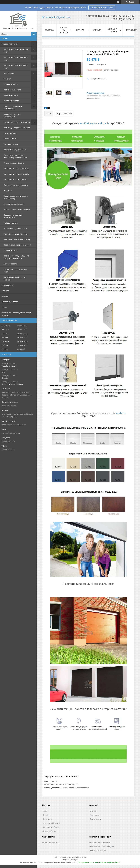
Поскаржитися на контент (88, 862)
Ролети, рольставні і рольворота (13, 107)
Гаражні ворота (11, 84)
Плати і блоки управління (15, 150)
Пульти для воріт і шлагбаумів (17, 128)
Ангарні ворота (10, 264)
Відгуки (5, 296)
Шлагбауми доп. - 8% (102, 8)
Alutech (121, 413)
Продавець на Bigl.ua (70, 860)
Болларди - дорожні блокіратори (12, 115)
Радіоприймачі (10, 133)
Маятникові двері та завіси (16, 234)
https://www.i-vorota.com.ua (14, 425)
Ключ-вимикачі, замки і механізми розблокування (15, 156)
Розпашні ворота (11, 101)
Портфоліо (95, 815)
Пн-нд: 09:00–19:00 (51, 842)
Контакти (97, 30)
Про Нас (47, 815)
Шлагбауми (9, 73)
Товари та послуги (10, 44)
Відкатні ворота (11, 95)
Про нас (5, 291)
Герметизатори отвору (14, 204)
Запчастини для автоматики (16, 169)
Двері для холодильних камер (17, 239)
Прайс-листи (7, 285)
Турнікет (7, 79)
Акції (45, 811)
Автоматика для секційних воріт (15, 67)
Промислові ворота (12, 90)
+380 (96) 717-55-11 (98, 850)
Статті (5, 307)
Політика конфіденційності (110, 862)
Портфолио (131, 30)
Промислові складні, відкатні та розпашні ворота (16, 257)
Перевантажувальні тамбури (17, 209)
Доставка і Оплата (52, 823)
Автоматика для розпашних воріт (16, 51)
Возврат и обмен (51, 827)
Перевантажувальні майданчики (13, 216)
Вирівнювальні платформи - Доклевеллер (16, 197)
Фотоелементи (10, 139)
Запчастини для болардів (15, 179)
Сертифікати (96, 819)
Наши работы (49, 831)
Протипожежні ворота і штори (17, 245)
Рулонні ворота (10, 250)
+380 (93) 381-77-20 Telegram (102, 846)
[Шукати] (34, 34)
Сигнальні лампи (11, 144)
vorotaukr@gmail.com (11, 433)
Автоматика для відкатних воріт (15, 59)
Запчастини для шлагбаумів (16, 174)
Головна (49, 30)
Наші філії (8, 190)
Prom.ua (83, 857)
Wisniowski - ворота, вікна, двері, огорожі (16, 314)
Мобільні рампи (11, 223)
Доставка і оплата (10, 302)
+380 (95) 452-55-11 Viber (100, 842)
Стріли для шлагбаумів (14, 163)
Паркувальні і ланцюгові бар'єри (15, 279)
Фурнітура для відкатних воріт (17, 122)
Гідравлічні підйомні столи (15, 228)
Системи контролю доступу (16, 185)
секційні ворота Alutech (94, 123)
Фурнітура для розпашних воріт (15, 271)
